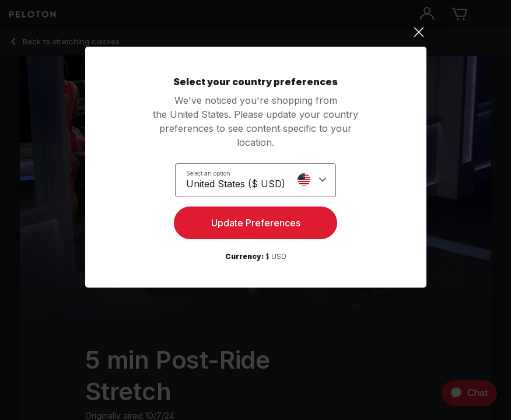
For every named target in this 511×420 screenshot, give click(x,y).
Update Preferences (256, 223)
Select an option (208, 173)
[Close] (256, 32)
